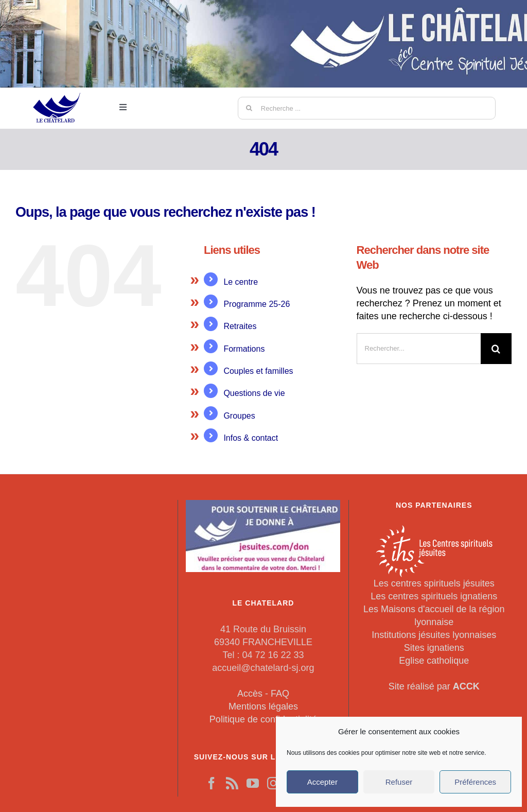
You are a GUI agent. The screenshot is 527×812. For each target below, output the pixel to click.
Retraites (240, 326)
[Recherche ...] (367, 108)
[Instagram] (273, 783)
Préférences (475, 782)
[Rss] (232, 783)
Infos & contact (251, 438)
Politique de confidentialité (263, 719)
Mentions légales (263, 706)
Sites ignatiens (434, 648)
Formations (244, 349)
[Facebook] (212, 783)
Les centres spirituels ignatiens (434, 596)
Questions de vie (254, 393)
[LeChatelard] (57, 87)
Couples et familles (258, 371)
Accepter (322, 782)
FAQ (280, 694)
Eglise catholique (434, 661)
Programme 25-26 (257, 304)
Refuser (399, 782)
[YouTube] (253, 783)
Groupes (239, 416)
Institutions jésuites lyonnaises (434, 635)
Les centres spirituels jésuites (434, 583)
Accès (250, 694)
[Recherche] (249, 108)
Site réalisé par (434, 686)
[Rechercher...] (419, 349)
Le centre (241, 282)
